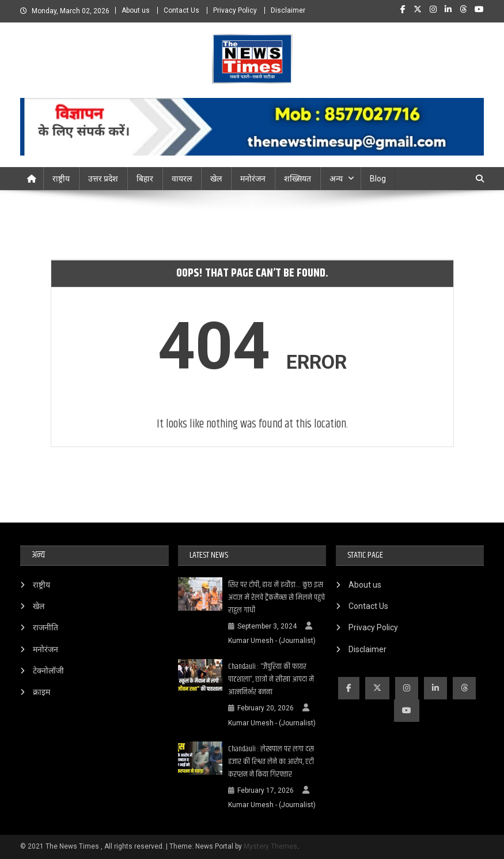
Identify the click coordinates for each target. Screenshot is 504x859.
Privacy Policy (235, 10)
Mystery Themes (270, 846)
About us (136, 10)
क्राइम (41, 692)
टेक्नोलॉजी (48, 671)
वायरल (182, 179)
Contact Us (181, 10)
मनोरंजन (253, 179)
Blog (378, 179)
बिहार (145, 179)
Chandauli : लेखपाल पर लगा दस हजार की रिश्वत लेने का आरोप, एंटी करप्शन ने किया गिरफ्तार (271, 762)
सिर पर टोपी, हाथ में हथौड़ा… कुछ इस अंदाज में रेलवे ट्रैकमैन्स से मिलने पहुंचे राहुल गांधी (276, 597)
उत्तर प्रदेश (103, 179)
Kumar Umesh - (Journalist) (272, 641)
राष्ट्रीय (61, 179)
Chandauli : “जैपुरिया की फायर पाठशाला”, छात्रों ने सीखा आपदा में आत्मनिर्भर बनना (271, 679)
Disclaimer (288, 10)
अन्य (336, 179)
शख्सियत (298, 179)
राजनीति (46, 627)
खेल (216, 179)
